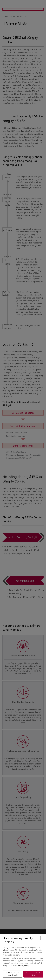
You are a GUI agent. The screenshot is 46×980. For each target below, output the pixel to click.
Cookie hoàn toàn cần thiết (33, 974)
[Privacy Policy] (24, 966)
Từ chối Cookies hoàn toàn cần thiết (13, 974)
